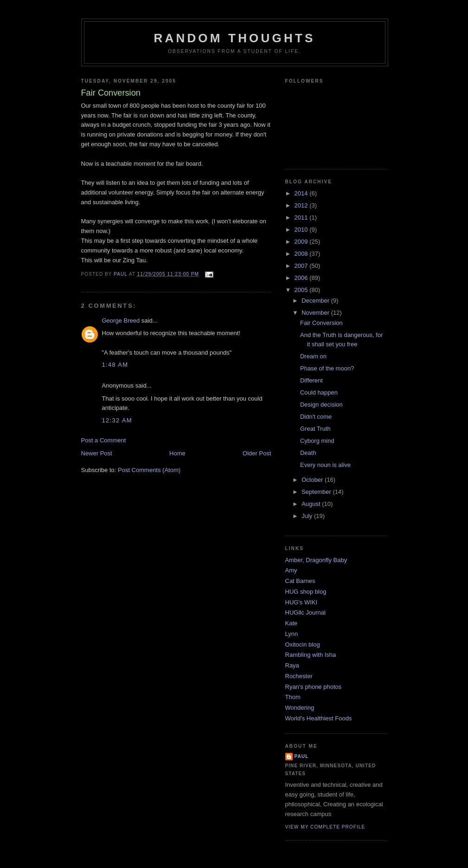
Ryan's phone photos (314, 687)
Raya (292, 665)
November (316, 313)
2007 (302, 266)
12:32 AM (117, 420)
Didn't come (316, 417)
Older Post (257, 453)
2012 (302, 205)
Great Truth (315, 429)
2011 (302, 217)
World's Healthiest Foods (319, 718)
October (313, 480)
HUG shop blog (306, 592)
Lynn (292, 634)
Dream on (313, 356)
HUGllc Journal (305, 612)
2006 (302, 278)
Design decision (321, 405)
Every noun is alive (325, 465)
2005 (302, 290)
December (316, 301)
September (317, 492)
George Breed (121, 321)
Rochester (299, 676)
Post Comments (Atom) (149, 470)
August (312, 504)
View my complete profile (325, 827)
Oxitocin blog (303, 645)
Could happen (319, 392)
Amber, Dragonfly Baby (316, 560)
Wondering (300, 708)
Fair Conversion (321, 323)
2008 (302, 254)
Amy (291, 570)
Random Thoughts (234, 38)
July (308, 516)
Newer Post (97, 453)
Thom (293, 697)
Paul (302, 756)
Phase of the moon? (327, 368)
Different (311, 380)
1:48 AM (115, 365)
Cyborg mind (317, 441)
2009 (302, 242)
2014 (302, 193)
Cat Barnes (300, 581)
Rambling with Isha (311, 655)
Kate (292, 623)
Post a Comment (104, 440)
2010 (302, 230)
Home (177, 453)
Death (308, 453)
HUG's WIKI (301, 602)
